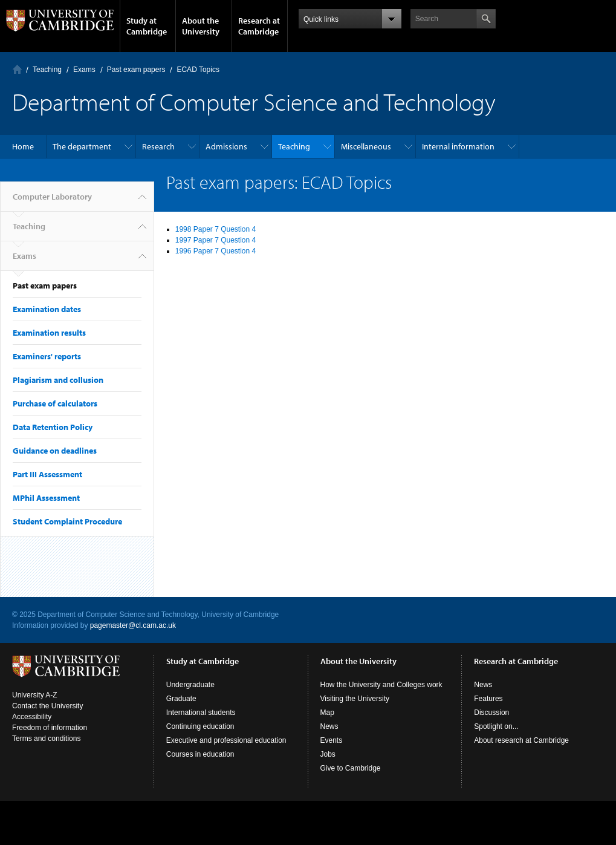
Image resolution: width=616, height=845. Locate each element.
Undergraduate (190, 685)
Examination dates (47, 309)
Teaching (47, 70)
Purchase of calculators (55, 403)
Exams (84, 70)
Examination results (49, 333)
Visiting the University (355, 699)
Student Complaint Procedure (67, 521)
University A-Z (35, 695)
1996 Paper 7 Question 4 (216, 251)
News (329, 726)
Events (332, 740)
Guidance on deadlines (55, 451)
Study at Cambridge (147, 26)
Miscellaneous (366, 146)
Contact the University (47, 706)
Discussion (491, 713)
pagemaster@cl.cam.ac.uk (133, 625)
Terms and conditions (46, 739)
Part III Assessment (47, 474)
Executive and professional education (226, 740)
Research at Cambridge (259, 26)
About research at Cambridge (521, 740)
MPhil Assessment (46, 498)
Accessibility (32, 717)
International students (201, 713)
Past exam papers (136, 70)
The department (82, 146)
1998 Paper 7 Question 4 (216, 229)
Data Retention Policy (53, 427)
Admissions (226, 146)
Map (327, 713)
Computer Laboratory (17, 69)
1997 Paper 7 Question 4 (216, 240)
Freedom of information (50, 728)
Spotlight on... (496, 726)
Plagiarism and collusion (58, 380)
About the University (201, 26)
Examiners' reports (47, 356)
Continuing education (200, 726)
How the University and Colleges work (381, 685)
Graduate (181, 699)
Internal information (458, 146)
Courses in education (200, 754)
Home (23, 146)
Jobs (328, 754)
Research (158, 146)
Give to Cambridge (351, 768)
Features (488, 699)
